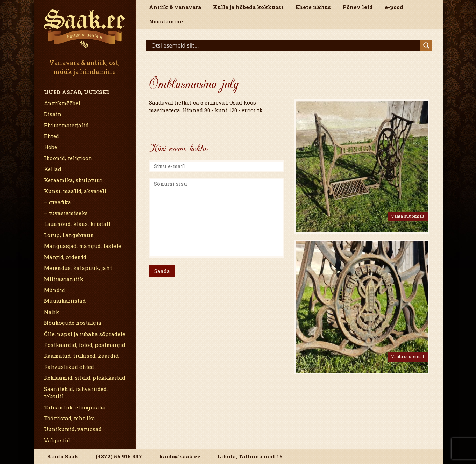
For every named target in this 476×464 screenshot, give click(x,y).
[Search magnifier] (426, 45)
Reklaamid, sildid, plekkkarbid (85, 378)
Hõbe (51, 147)
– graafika (58, 202)
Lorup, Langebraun (69, 235)
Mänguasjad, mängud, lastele (83, 246)
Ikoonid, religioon (68, 158)
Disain (53, 114)
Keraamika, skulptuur (73, 180)
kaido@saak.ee (180, 456)
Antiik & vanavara (175, 7)
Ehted (52, 136)
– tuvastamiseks (66, 213)
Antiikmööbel (62, 103)
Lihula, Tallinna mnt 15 (250, 456)
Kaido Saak (63, 456)
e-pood (394, 7)
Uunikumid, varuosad (73, 429)
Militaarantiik (64, 279)
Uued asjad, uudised (77, 92)
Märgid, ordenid (65, 257)
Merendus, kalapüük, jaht (78, 268)
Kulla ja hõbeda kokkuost (248, 7)
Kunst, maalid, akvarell (75, 191)
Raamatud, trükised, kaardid (81, 356)
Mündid (55, 290)
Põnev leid (358, 7)
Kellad (53, 169)
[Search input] (285, 45)
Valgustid (57, 440)
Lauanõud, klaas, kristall (77, 224)
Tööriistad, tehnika (70, 418)
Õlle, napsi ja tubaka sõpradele (85, 334)
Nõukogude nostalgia (73, 323)
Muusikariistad (65, 301)
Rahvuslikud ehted (69, 367)
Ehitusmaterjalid (66, 125)
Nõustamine (166, 21)
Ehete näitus (313, 7)
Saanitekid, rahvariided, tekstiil (76, 392)
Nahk (52, 312)
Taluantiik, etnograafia (75, 407)
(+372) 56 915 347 (119, 456)
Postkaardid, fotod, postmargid (85, 345)
